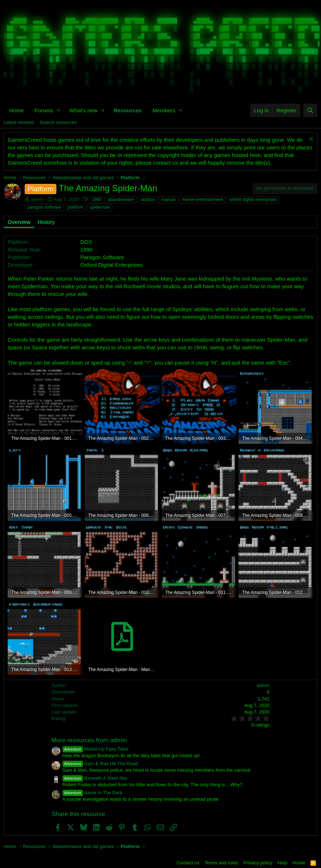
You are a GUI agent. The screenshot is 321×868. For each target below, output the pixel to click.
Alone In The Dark (93, 793)
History (46, 222)
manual (168, 200)
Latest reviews (19, 122)
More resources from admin (89, 740)
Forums (44, 110)
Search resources (58, 122)
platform (75, 207)
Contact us (188, 863)
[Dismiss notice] (310, 140)
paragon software (44, 207)
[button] (59, 110)
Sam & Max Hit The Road (100, 763)
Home (16, 110)
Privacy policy (258, 863)
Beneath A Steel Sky (95, 778)
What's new (83, 110)
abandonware (121, 200)
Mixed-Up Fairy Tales (96, 749)
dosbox (148, 200)
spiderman (100, 207)
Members (164, 110)
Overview (19, 222)
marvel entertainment (202, 200)
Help (283, 863)
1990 (97, 200)
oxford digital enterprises (253, 200)
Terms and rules (221, 863)
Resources (128, 110)
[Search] (310, 110)
